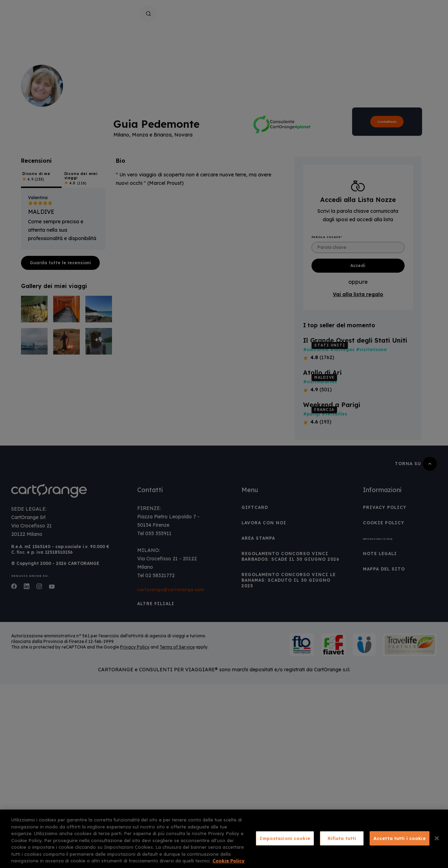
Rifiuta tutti (342, 838)
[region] (224, 839)
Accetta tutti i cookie (400, 838)
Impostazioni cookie (285, 838)
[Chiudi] (437, 838)
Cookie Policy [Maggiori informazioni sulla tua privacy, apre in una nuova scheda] (229, 861)
